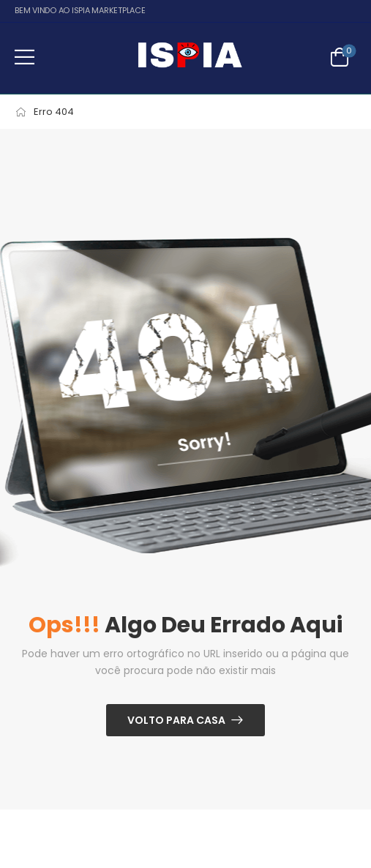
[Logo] (190, 57)
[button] (25, 57)
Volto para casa (176, 720)
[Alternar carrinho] (340, 57)
